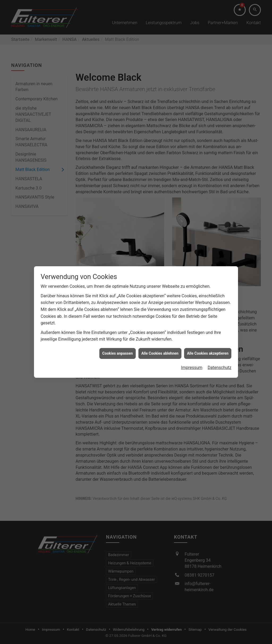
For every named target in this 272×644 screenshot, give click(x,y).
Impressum (192, 355)
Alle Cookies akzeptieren (208, 341)
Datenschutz (220, 355)
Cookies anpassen (118, 341)
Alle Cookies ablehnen (160, 341)
